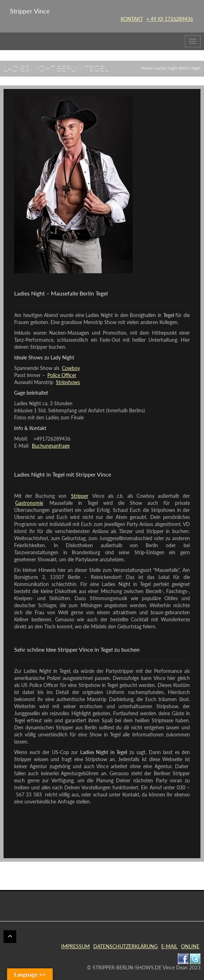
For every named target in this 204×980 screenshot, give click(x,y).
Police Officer (62, 375)
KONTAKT (132, 19)
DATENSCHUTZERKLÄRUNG (126, 946)
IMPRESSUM (75, 946)
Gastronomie (29, 503)
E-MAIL (169, 946)
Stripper (80, 496)
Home (146, 68)
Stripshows (68, 382)
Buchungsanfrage (51, 446)
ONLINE (190, 946)
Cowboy (71, 368)
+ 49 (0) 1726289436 (170, 19)
